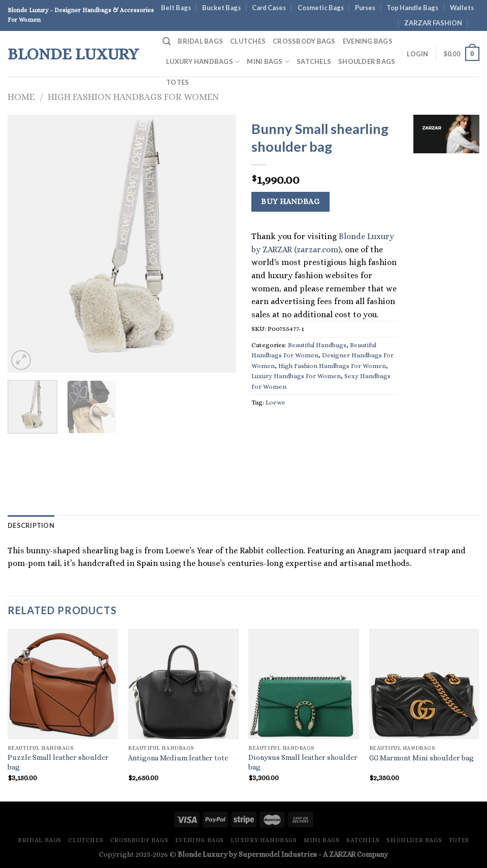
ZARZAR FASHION (433, 23)
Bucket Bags (221, 8)
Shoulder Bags (367, 61)
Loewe (275, 402)
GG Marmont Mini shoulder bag (421, 758)
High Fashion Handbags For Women (133, 97)
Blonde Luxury (73, 54)
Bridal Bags (200, 41)
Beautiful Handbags (317, 345)
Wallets (462, 8)
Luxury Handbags (203, 62)
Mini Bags (268, 62)
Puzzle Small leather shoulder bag (58, 762)
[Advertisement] (446, 317)
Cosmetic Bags (321, 8)
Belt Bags (176, 8)
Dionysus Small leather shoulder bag (303, 762)
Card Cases (269, 8)
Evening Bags (368, 41)
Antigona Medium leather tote (178, 758)
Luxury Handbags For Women (296, 376)
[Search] (167, 41)
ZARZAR (342, 854)
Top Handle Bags (412, 8)
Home (21, 97)
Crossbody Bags (304, 41)
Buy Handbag (290, 202)
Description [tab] (31, 525)
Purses (365, 8)
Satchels (314, 61)
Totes (177, 82)
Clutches (248, 41)
